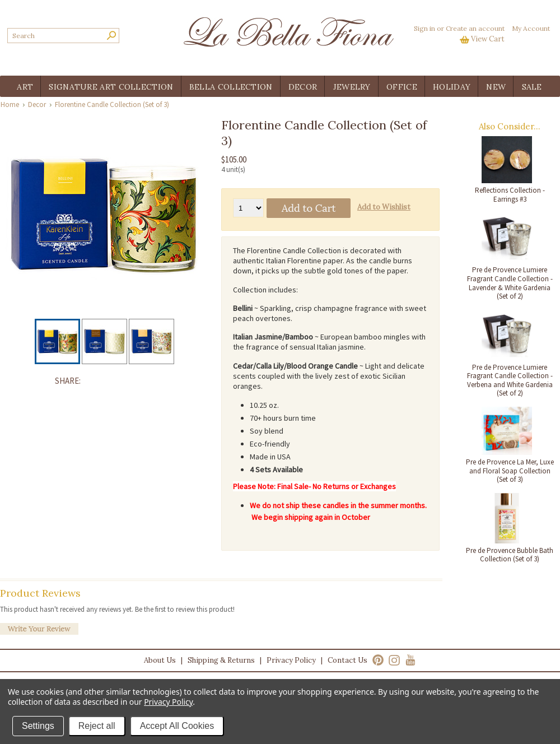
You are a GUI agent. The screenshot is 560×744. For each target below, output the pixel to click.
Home (10, 104)
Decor (37, 104)
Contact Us (347, 660)
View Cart (488, 39)
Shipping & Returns (221, 660)
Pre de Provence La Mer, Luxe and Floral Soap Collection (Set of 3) (510, 471)
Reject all (97, 726)
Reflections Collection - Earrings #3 (510, 195)
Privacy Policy (291, 660)
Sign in (424, 28)
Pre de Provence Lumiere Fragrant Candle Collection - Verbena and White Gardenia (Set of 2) (510, 380)
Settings (38, 726)
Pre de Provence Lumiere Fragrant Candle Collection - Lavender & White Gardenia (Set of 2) (510, 283)
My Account (531, 28)
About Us (160, 660)
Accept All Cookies (177, 726)
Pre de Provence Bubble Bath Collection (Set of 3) (510, 555)
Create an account (475, 28)
